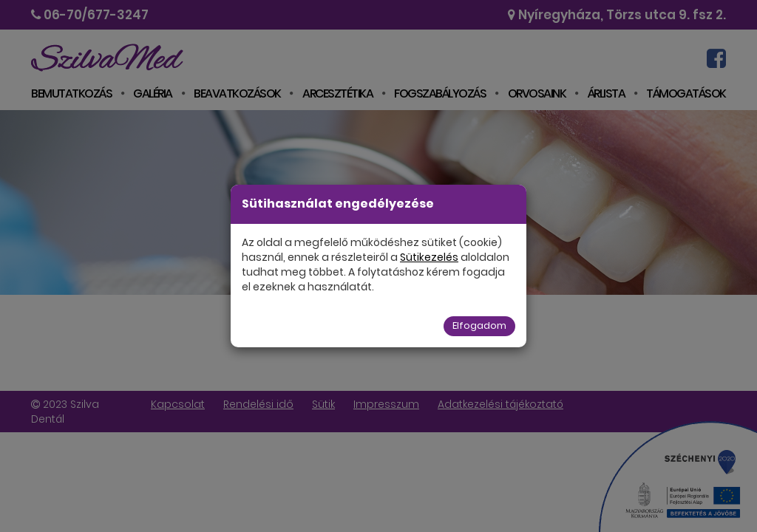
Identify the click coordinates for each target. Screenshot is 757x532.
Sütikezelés (429, 257)
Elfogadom (479, 325)
